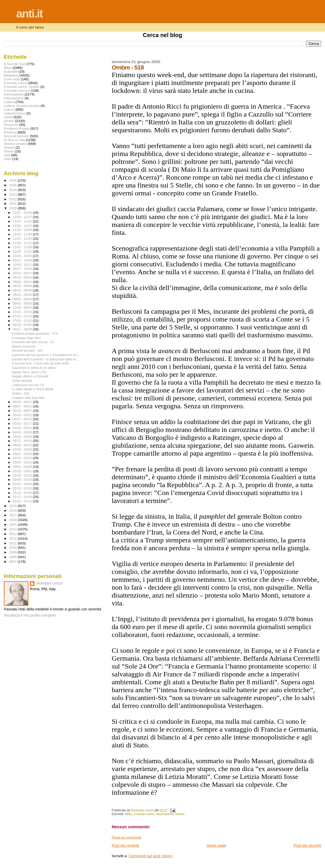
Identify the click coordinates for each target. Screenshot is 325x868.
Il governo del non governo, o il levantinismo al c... (46, 355)
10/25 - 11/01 (23, 251)
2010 (13, 547)
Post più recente (125, 845)
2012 (13, 538)
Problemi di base (17, 128)
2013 (13, 534)
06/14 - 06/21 (23, 402)
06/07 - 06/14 (23, 406)
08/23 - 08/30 (23, 290)
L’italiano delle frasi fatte (28, 398)
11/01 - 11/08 (23, 247)
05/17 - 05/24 (23, 419)
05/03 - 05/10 (23, 428)
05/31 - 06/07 (23, 411)
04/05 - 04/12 (23, 445)
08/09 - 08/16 (23, 299)
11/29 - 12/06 (23, 230)
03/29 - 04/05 (23, 449)
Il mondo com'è (144, 814)
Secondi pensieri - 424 (27, 350)
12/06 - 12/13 (23, 226)
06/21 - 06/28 (23, 329)
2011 (13, 543)
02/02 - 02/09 (23, 484)
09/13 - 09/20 (23, 277)
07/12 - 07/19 (23, 316)
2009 (13, 552)
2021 (13, 203)
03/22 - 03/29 (23, 454)
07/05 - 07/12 (23, 321)
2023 (13, 194)
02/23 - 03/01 (23, 471)
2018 (13, 510)
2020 (13, 208)
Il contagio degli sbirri (26, 338)
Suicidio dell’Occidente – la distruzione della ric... (45, 359)
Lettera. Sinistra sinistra (22, 106)
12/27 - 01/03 (23, 213)
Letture (9, 109)
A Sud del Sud (15, 64)
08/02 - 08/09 (23, 303)
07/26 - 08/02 (23, 308)
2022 (13, 199)
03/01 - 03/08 (23, 467)
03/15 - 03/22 (23, 458)
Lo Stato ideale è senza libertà (32, 389)
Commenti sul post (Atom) (151, 856)
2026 (13, 180)
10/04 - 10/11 (23, 265)
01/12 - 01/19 (23, 497)
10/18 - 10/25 (23, 256)
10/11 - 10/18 (23, 260)
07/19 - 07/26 (23, 312)
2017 (13, 515)
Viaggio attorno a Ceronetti (30, 376)
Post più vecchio (307, 845)
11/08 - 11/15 (23, 243)
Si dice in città (14, 140)
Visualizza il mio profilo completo (30, 615)
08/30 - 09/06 (23, 286)
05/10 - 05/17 (23, 423)
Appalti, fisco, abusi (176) (29, 372)
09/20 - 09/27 (23, 273)
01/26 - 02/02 (23, 488)
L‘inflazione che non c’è (28, 385)
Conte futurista (22, 381)
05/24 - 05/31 (23, 415)
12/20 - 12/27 (23, 217)
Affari (129, 814)
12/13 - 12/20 (23, 221)
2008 (13, 557)
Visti (7, 155)
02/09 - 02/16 (23, 480)
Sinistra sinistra (15, 144)
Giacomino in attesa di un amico (34, 368)
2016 (13, 520)
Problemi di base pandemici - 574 (35, 334)
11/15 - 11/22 (23, 239)
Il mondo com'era (17, 90)
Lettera (9, 102)
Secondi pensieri (17, 136)
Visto (8, 159)
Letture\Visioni (15, 113)
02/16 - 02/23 (23, 475)
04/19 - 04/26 (23, 437)
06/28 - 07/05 (23, 325)
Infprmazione (14, 98)
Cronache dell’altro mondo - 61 (33, 342)
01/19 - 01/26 (23, 493)
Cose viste (12, 79)
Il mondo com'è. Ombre (21, 87)
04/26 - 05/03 (23, 432)
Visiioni (9, 147)
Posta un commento (127, 837)
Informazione (165, 814)
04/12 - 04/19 (23, 441)
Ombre (180, 814)
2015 (13, 524)
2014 (13, 529)
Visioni (9, 151)
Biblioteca (11, 75)
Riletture (10, 132)
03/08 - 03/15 (23, 462)
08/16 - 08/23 (23, 295)
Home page (216, 845)
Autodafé (11, 71)
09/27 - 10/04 (23, 269)
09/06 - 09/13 (23, 282)
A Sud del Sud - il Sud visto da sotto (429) (40, 363)
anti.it (30, 14)
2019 (13, 506)
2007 (13, 561)
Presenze (11, 125)
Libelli (8, 117)
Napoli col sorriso (24, 346)
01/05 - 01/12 (23, 501)
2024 (13, 190)
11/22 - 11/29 (23, 234)
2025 (13, 185)
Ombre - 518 (20, 393)
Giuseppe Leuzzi (49, 583)
